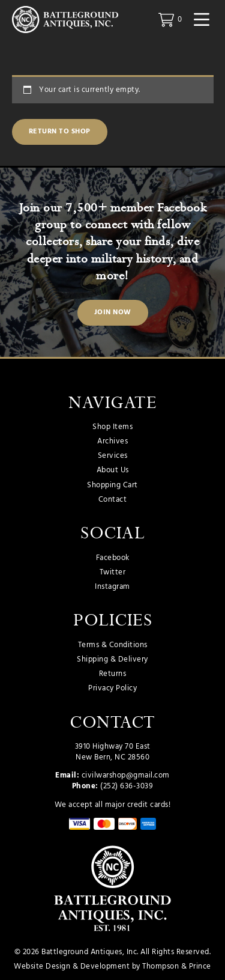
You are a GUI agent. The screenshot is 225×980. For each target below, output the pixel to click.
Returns (113, 674)
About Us (113, 470)
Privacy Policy (112, 689)
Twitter (113, 573)
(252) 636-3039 (127, 786)
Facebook (113, 558)
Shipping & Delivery (112, 660)
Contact (113, 500)
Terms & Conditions (113, 645)
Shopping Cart (112, 485)
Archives (112, 442)
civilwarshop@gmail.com (126, 775)
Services (113, 456)
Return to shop (60, 132)
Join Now (113, 312)
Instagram (112, 587)
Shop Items (112, 427)
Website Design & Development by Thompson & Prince (112, 966)
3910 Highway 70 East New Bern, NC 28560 (113, 752)
